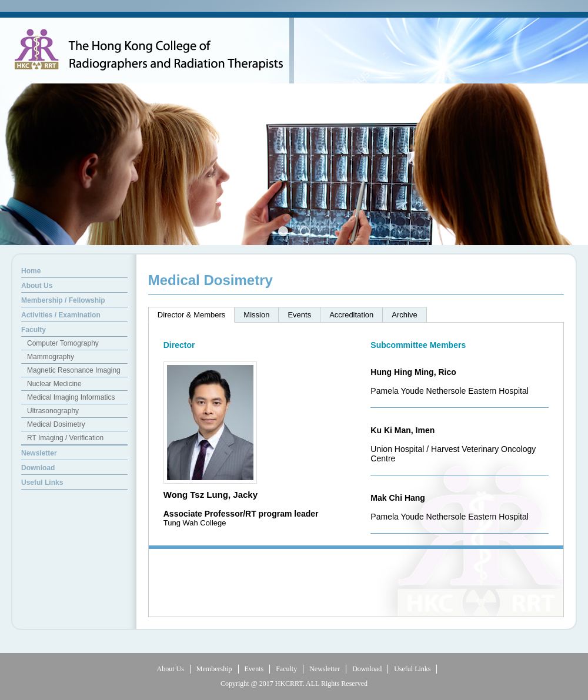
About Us (171, 669)
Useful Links (412, 669)
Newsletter (325, 669)
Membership (214, 669)
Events (254, 669)
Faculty (286, 669)
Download (367, 669)
